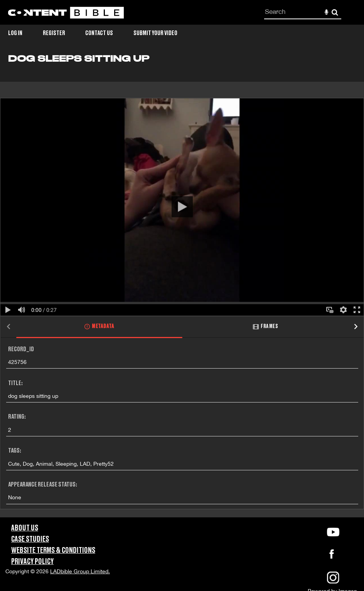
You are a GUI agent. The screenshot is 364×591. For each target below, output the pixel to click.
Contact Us (99, 33)
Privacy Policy (32, 562)
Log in (15, 33)
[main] (182, 285)
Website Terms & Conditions (53, 551)
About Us (25, 528)
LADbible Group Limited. (80, 571)
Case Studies (30, 539)
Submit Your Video (155, 33)
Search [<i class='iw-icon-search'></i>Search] (335, 12)
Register (54, 33)
